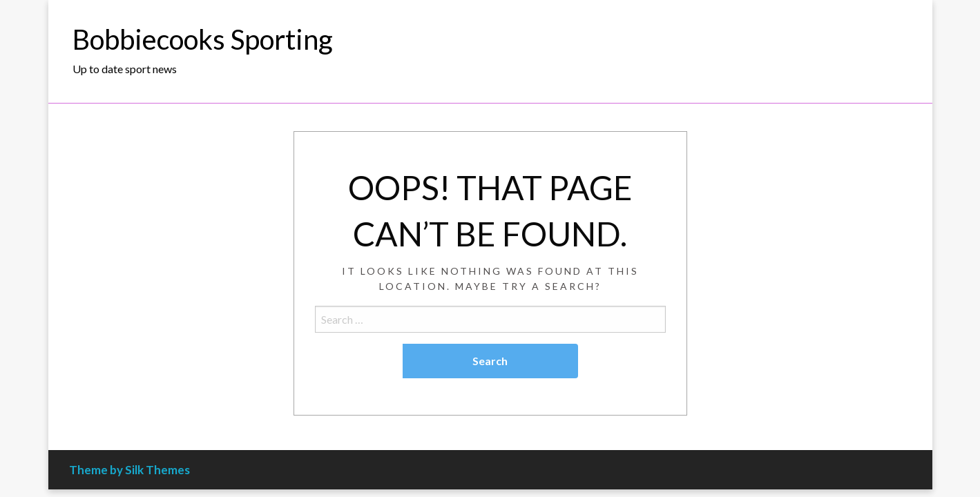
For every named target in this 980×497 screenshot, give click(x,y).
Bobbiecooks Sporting (203, 39)
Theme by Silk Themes (129, 470)
